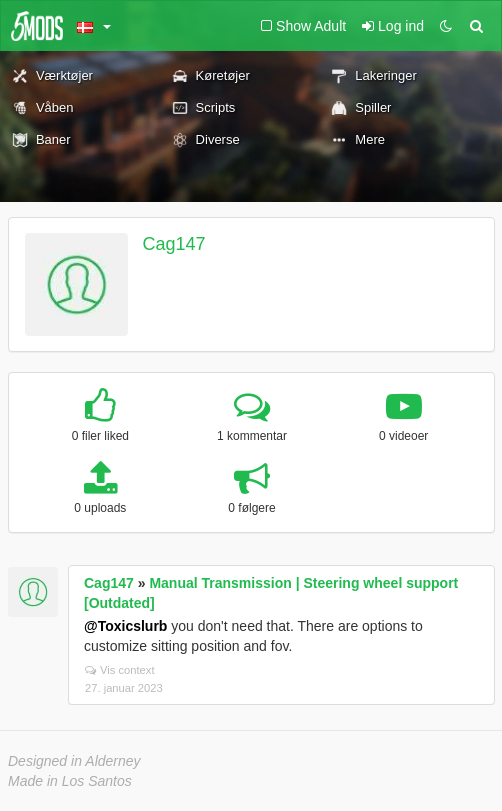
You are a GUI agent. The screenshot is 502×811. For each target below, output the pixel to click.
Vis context (120, 670)
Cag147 (174, 244)
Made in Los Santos (70, 781)
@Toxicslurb (125, 626)
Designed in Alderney (74, 761)
